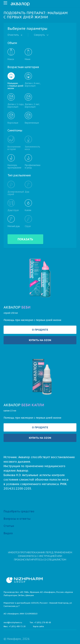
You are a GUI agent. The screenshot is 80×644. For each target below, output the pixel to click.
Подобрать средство (19, 511)
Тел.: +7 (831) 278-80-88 (40, 623)
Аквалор (17, 307)
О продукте (40, 330)
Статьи (9, 526)
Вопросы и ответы (17, 519)
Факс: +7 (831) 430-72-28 (15, 627)
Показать (25, 239)
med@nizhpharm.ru (13, 623)
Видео (8, 533)
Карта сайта (38, 627)
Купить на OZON (40, 340)
